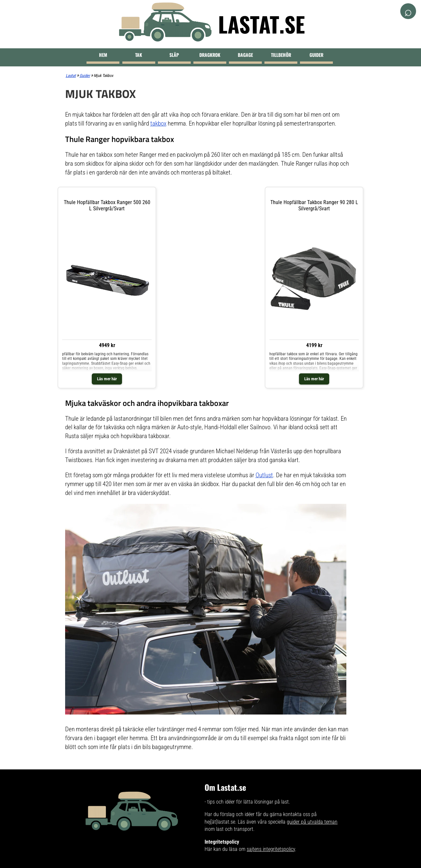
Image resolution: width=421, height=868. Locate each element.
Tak (139, 55)
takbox (158, 123)
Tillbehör (281, 55)
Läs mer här (107, 379)
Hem (103, 55)
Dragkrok (210, 55)
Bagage (245, 55)
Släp (174, 55)
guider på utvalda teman (312, 822)
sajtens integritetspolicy (271, 849)
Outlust (264, 475)
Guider (316, 55)
